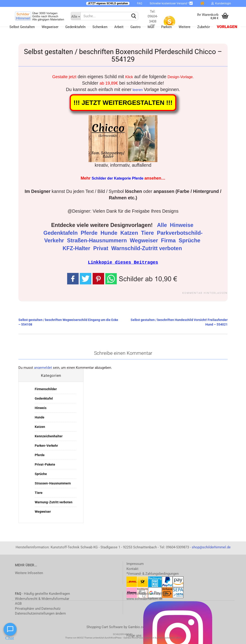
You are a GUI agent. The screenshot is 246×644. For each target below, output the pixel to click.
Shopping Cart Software (105, 627)
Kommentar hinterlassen (205, 293)
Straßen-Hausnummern (98, 240)
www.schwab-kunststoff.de (147, 593)
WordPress (116, 637)
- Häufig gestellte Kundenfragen (42, 593)
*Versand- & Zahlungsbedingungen (153, 573)
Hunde (110, 233)
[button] (142, 278)
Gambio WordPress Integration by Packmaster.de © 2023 (152, 637)
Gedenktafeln (75, 27)
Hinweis (41, 408)
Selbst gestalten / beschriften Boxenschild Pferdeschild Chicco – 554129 (123, 55)
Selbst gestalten (22, 27)
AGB (18, 603)
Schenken (100, 27)
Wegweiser (50, 27)
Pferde (90, 233)
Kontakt (132, 569)
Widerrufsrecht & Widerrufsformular (42, 598)
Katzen (130, 233)
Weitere (184, 27)
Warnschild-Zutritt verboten (147, 248)
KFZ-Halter (77, 248)
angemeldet (43, 367)
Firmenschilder (46, 389)
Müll (151, 27)
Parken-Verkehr (46, 445)
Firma (169, 240)
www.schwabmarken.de (144, 598)
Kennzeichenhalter (49, 436)
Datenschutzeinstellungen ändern (40, 613)
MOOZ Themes (85, 637)
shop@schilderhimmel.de (211, 547)
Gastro (136, 27)
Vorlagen (227, 27)
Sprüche (190, 240)
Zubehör (204, 27)
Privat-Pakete (45, 464)
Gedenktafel (44, 398)
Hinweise (182, 225)
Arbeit (119, 27)
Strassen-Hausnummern (53, 483)
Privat (101, 248)
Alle (163, 225)
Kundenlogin (221, 3)
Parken (166, 27)
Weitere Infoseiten (29, 573)
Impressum (135, 564)
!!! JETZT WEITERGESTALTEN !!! (123, 103)
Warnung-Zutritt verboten (54, 502)
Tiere (148, 233)
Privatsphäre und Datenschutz (38, 608)
